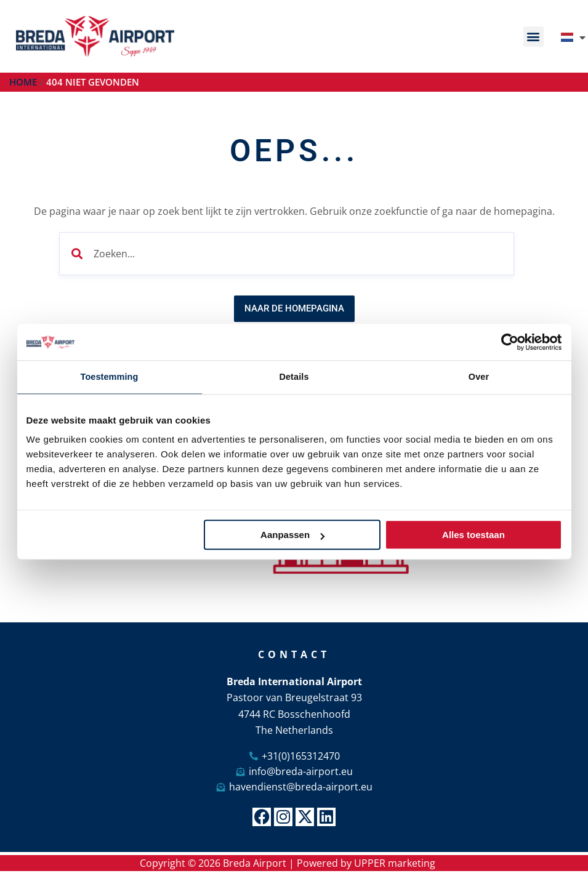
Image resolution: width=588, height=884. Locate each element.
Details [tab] (294, 377)
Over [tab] (479, 377)
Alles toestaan (473, 536)
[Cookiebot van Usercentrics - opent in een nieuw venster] (508, 342)
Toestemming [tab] (110, 377)
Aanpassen (292, 536)
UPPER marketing (395, 864)
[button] (534, 37)
